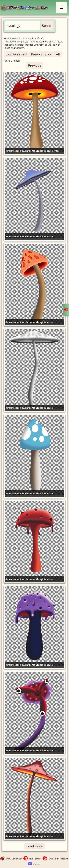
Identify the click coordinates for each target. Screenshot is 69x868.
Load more (34, 846)
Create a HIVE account (58, 859)
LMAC (26, 8)
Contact (37, 864)
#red (56, 151)
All (58, 54)
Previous (34, 65)
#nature (48, 151)
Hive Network (35, 859)
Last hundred (16, 54)
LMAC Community (14, 859)
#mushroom (13, 151)
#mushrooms (28, 151)
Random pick (41, 54)
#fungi (39, 151)
